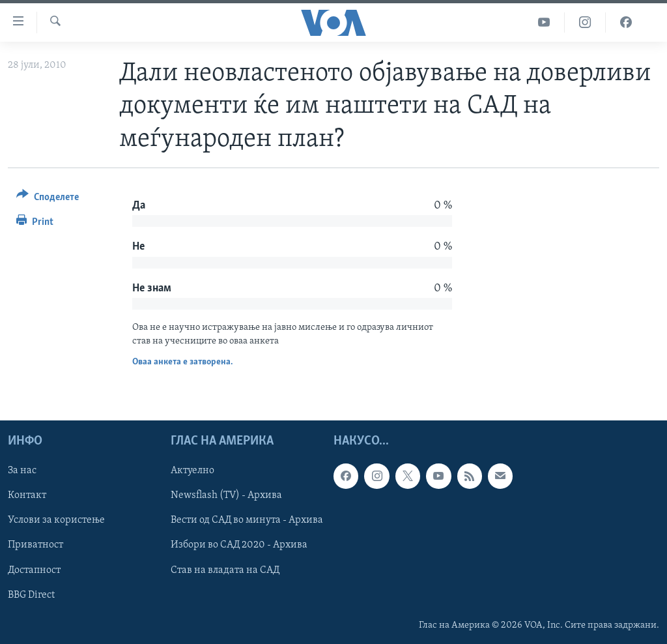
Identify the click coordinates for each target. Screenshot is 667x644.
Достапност (34, 570)
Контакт (27, 495)
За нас (22, 471)
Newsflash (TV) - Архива (226, 495)
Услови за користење (56, 520)
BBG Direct (31, 594)
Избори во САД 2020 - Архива (239, 545)
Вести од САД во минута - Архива (247, 520)
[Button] (48, 199)
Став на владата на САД (225, 570)
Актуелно (192, 471)
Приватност (35, 545)
